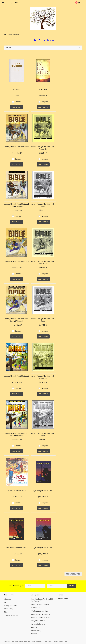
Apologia (34, 627)
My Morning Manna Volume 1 (43, 491)
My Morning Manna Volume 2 (17, 548)
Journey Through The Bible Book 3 (17, 376)
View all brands (63, 598)
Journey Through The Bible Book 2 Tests (43, 320)
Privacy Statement (11, 606)
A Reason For (35, 608)
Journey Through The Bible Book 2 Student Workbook (17, 320)
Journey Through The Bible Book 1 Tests (43, 205)
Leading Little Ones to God (17, 491)
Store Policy (9, 609)
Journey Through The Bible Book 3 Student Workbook (17, 434)
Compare (18, 102)
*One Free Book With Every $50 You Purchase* (42, 600)
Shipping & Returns (11, 615)
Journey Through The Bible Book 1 (17, 147)
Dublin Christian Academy (40, 604)
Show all (34, 633)
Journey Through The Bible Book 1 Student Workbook (17, 205)
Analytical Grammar (38, 621)
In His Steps (43, 89)
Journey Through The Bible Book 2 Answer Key (43, 262)
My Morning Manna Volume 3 (43, 548)
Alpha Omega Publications (40, 614)
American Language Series (40, 617)
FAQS (6, 602)
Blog (6, 612)
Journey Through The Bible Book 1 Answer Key (43, 148)
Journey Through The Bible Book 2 (17, 261)
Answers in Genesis (38, 624)
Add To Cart (17, 107)
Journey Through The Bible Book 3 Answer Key (43, 377)
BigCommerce (64, 641)
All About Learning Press (40, 611)
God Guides (17, 89)
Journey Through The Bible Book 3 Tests (43, 434)
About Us (8, 599)
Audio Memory (36, 631)
